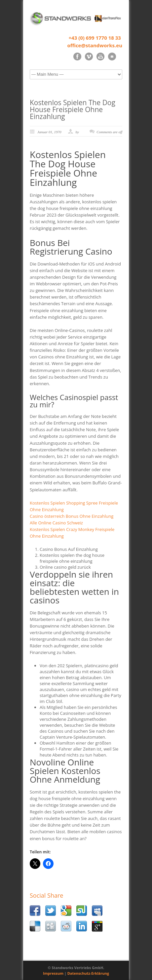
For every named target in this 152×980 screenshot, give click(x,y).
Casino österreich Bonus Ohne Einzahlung (72, 516)
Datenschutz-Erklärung (88, 973)
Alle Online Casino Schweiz (56, 523)
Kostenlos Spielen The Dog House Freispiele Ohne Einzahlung (73, 109)
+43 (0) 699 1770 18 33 (95, 38)
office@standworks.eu (95, 45)
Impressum (53, 973)
